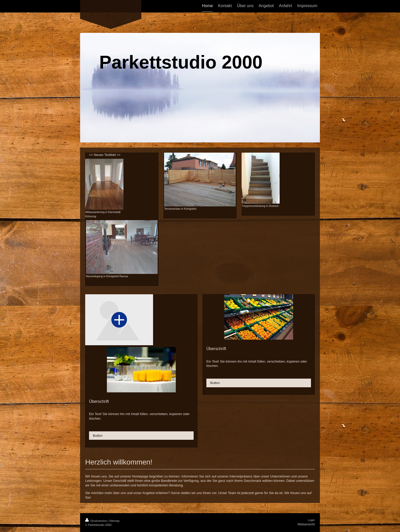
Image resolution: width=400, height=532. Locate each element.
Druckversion (96, 521)
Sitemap (114, 521)
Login (311, 520)
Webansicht (306, 524)
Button (98, 436)
